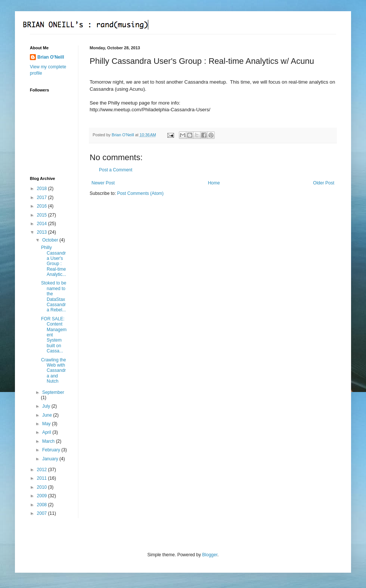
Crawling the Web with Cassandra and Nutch (54, 371)
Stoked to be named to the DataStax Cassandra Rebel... (54, 296)
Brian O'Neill (51, 57)
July (47, 406)
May (47, 424)
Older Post (324, 183)
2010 (43, 487)
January (51, 459)
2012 (43, 470)
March (49, 441)
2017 (43, 197)
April (47, 432)
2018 (43, 189)
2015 (43, 215)
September (53, 392)
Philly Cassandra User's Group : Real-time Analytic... (54, 261)
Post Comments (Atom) (140, 193)
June (48, 415)
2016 (43, 206)
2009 (43, 496)
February (52, 450)
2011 (43, 478)
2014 (43, 224)
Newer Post (103, 183)
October (51, 240)
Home (214, 183)
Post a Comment (116, 170)
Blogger (210, 555)
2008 (43, 505)
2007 (43, 513)
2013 (43, 232)
